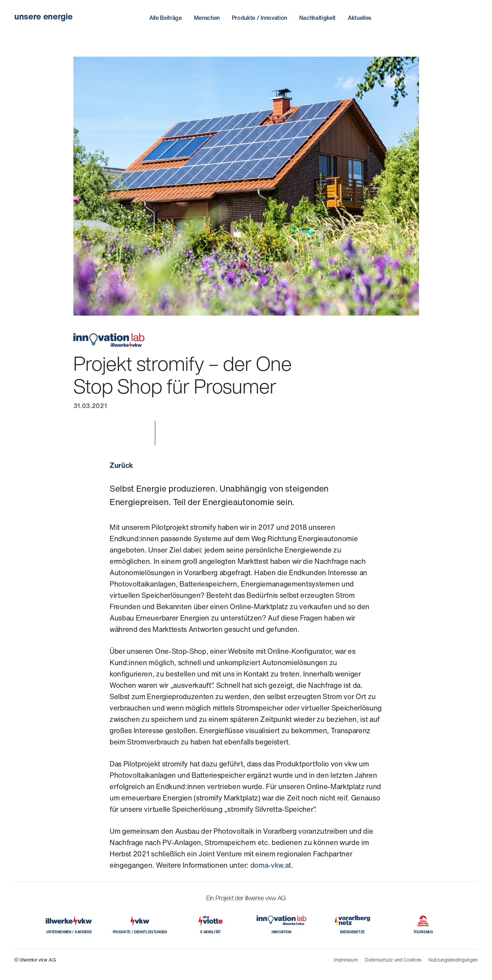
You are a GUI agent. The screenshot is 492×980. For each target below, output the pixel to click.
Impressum (346, 960)
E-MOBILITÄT (210, 932)
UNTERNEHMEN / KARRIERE (69, 932)
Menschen (207, 18)
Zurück (121, 465)
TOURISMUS (423, 932)
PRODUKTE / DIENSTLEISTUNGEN (140, 932)
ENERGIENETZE (352, 932)
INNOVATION (281, 932)
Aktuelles (359, 18)
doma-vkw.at (271, 865)
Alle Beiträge (166, 18)
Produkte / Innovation (259, 18)
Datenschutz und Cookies (393, 960)
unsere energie (43, 16)
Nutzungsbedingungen (453, 960)
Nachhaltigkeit (318, 18)
